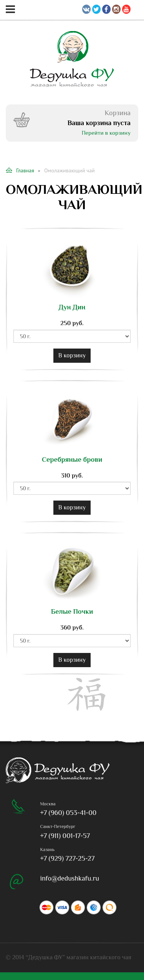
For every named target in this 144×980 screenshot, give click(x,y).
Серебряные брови (72, 460)
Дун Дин (72, 307)
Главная (20, 170)
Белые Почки (72, 612)
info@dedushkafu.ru (70, 878)
